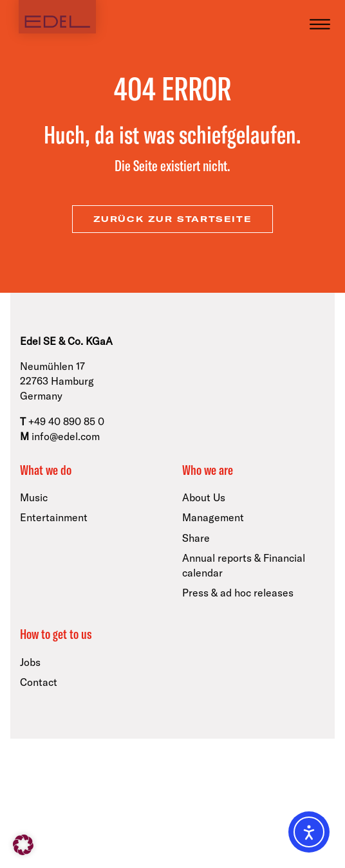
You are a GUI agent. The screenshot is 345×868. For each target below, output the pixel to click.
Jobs (30, 662)
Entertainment (54, 517)
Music (34, 497)
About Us (204, 497)
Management (213, 517)
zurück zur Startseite (173, 219)
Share (196, 538)
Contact (39, 682)
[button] (23, 845)
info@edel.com (66, 436)
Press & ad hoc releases (238, 593)
